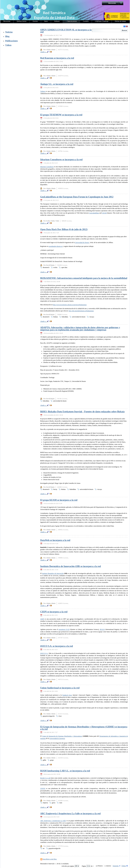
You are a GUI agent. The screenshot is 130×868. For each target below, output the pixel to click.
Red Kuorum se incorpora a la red (57, 58)
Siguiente (116, 866)
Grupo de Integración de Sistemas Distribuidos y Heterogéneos (62, 736)
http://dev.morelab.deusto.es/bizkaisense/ (81, 311)
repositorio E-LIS (64, 629)
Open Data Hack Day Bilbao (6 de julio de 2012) (64, 229)
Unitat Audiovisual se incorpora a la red (60, 688)
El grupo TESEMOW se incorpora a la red (61, 115)
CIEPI (42, 619)
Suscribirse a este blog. (50, 859)
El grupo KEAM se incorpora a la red (59, 500)
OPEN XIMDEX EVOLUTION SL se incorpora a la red (66, 31)
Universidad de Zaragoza (57, 738)
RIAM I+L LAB (45, 778)
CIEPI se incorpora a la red (54, 612)
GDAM (104, 213)
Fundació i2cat (67, 695)
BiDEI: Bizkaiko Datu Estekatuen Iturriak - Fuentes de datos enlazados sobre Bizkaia (82, 412)
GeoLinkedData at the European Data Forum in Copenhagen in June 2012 (77, 197)
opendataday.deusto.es (56, 246)
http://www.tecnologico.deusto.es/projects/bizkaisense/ (70, 305)
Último (124, 866)
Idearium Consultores (47, 167)
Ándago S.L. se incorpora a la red (57, 84)
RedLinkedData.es (27, 4)
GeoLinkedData (94, 213)
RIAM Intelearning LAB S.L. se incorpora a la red (65, 771)
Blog (7, 36)
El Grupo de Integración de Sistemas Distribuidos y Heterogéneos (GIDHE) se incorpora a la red (84, 728)
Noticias (9, 32)
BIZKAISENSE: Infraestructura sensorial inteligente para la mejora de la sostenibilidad (84, 278)
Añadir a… (46, 52)
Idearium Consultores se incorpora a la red (61, 160)
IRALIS (102, 629)
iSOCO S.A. (44, 653)
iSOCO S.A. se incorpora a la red (57, 646)
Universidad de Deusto (82, 243)
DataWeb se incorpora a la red (55, 540)
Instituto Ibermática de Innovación (53, 573)
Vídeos (8, 45)
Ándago (43, 91)
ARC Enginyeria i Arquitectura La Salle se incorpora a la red (70, 814)
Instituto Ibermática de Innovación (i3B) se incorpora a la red (71, 566)
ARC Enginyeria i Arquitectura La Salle (53, 821)
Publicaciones (11, 41)
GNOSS (43, 788)
